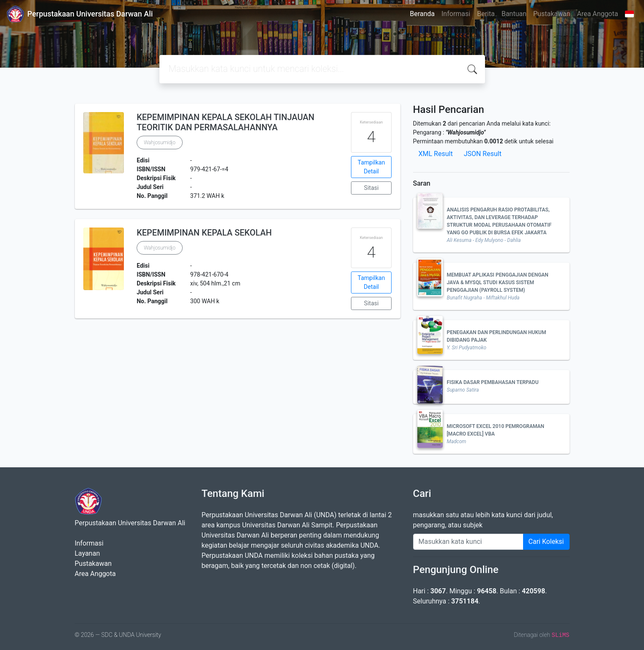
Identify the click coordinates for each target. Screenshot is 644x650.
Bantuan (514, 14)
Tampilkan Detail (371, 167)
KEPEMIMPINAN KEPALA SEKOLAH (204, 233)
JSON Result (483, 154)
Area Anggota (598, 14)
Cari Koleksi (546, 542)
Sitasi (371, 188)
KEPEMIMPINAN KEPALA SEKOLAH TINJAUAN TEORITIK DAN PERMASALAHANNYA (225, 122)
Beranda (422, 14)
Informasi (456, 14)
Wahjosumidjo (160, 143)
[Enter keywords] (468, 542)
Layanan (88, 553)
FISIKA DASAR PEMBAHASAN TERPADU (493, 382)
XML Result (436, 154)
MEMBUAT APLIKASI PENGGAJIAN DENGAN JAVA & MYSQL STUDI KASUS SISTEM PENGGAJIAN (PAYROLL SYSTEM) (498, 282)
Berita (486, 14)
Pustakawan (552, 14)
